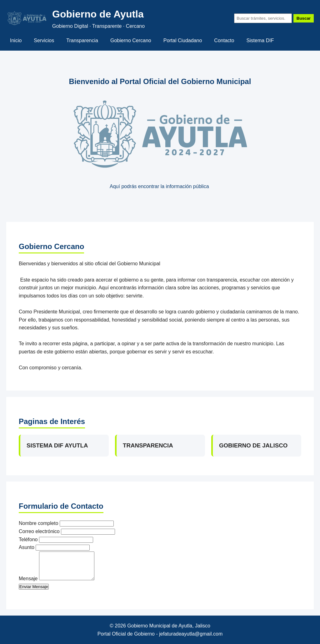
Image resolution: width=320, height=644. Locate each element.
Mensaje (28, 579)
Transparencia (82, 40)
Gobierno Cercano (131, 40)
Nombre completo (38, 523)
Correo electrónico (39, 531)
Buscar (304, 18)
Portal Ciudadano (183, 40)
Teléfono (28, 539)
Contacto (224, 40)
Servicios (44, 40)
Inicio (16, 40)
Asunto (27, 547)
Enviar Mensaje (34, 587)
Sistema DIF (260, 40)
